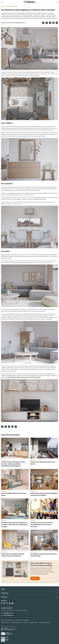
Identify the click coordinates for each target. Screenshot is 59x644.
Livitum (3, 6)
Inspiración (15, 6)
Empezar (35, 578)
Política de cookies (33, 622)
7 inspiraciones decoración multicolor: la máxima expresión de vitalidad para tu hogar (14, 525)
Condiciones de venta (16, 622)
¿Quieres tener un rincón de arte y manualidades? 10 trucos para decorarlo (42, 525)
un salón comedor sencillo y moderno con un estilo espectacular (23, 377)
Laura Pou (12, 23)
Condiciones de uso (6, 622)
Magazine (8, 6)
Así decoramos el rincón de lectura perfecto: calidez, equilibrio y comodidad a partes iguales (13, 464)
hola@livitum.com (7, 613)
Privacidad (25, 622)
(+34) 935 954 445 (7, 615)
